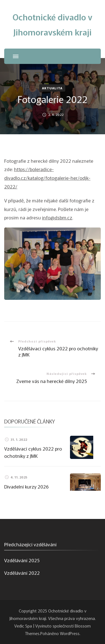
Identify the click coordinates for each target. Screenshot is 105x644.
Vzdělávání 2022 (22, 573)
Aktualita (52, 88)
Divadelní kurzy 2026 (26, 486)
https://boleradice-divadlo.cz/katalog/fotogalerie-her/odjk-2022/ (47, 178)
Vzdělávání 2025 (22, 560)
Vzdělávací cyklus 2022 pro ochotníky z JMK (33, 452)
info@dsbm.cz (57, 217)
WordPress (70, 633)
